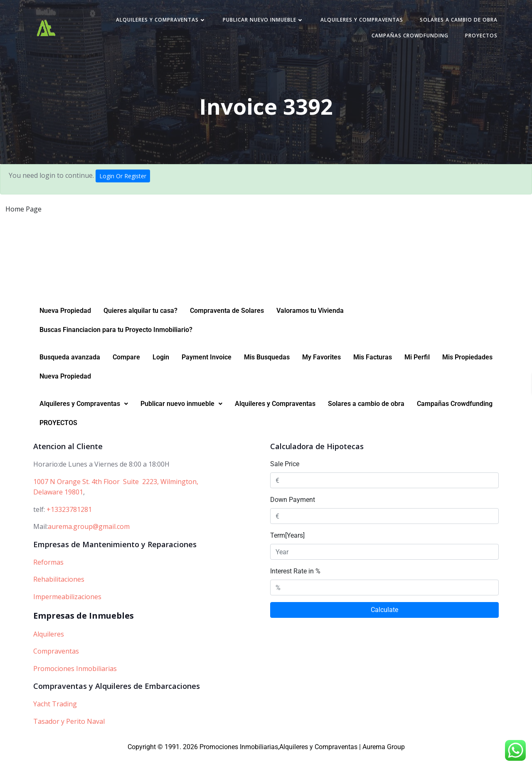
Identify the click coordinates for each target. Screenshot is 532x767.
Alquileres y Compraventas (155, 22)
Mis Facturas (373, 368)
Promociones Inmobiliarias (75, 680)
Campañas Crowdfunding (404, 38)
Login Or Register (123, 180)
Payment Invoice (207, 368)
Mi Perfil (417, 368)
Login (161, 368)
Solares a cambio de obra (453, 22)
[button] (84, 415)
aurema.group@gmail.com (89, 538)
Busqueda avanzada (70, 368)
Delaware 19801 (58, 503)
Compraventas (56, 662)
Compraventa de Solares (227, 322)
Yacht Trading (55, 715)
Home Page (23, 213)
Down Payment (293, 511)
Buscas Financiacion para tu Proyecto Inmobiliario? (116, 341)
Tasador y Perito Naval (69, 733)
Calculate (384, 621)
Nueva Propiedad (65, 322)
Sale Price (285, 475)
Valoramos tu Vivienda (310, 322)
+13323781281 (69, 521)
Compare (126, 368)
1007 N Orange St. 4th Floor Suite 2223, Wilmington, (116, 493)
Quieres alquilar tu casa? (140, 322)
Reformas (48, 573)
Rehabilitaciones (59, 590)
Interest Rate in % (295, 582)
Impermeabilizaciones (67, 608)
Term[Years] (287, 547)
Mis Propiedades (467, 368)
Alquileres (49, 645)
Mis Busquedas (267, 368)
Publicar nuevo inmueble (257, 22)
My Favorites (321, 368)
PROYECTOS (475, 38)
